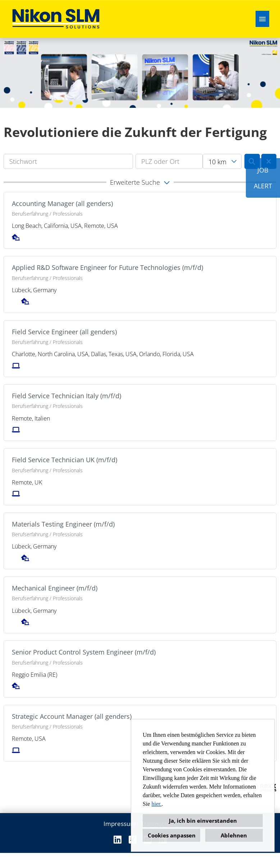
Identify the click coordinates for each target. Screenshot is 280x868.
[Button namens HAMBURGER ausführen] (262, 19)
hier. (156, 804)
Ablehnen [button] (234, 835)
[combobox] (222, 161)
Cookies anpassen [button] (172, 835)
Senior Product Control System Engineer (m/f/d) (84, 652)
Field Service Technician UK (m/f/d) (65, 460)
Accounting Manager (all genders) (62, 203)
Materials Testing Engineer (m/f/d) (63, 524)
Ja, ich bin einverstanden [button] (203, 821)
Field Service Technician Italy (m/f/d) (66, 396)
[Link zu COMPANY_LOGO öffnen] (56, 19)
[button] (140, 182)
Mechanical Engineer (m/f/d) (55, 588)
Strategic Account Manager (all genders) (72, 716)
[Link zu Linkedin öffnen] (118, 839)
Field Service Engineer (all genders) (64, 332)
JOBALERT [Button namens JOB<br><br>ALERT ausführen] (263, 178)
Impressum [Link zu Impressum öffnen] (120, 824)
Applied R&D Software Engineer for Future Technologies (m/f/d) (107, 267)
